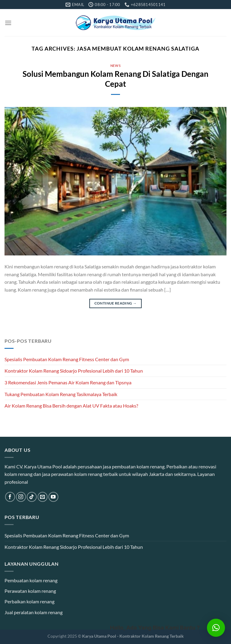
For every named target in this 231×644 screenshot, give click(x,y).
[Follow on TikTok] (32, 497)
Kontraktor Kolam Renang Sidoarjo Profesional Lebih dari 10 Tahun (74, 371)
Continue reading (116, 303)
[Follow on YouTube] (53, 497)
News (115, 66)
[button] (216, 628)
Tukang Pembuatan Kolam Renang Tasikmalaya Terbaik (61, 394)
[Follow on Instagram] (21, 497)
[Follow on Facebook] (10, 497)
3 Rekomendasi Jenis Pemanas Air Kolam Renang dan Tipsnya (68, 382)
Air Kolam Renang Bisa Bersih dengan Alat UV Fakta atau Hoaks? (71, 406)
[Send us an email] (43, 497)
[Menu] (8, 23)
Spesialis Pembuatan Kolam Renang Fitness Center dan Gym (67, 359)
